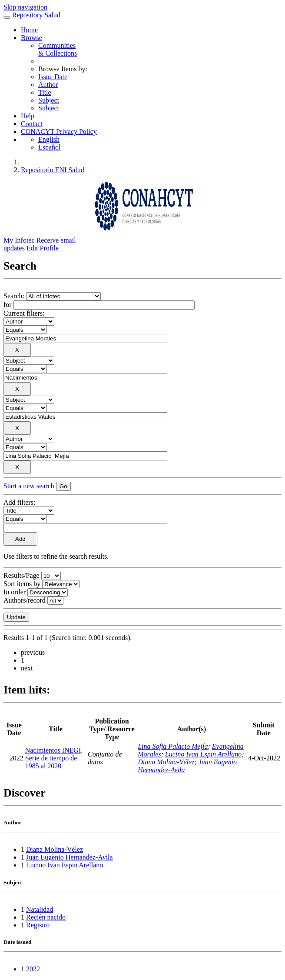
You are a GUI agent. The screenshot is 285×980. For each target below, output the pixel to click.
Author (48, 85)
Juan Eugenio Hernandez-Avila (70, 857)
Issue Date (53, 77)
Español (50, 147)
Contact (32, 124)
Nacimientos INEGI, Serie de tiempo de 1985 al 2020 (54, 758)
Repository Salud (36, 15)
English (49, 139)
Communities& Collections (58, 49)
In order (15, 592)
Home (29, 30)
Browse (31, 38)
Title (45, 92)
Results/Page (22, 575)
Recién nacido (46, 917)
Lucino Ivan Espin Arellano (203, 754)
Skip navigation (25, 7)
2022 (33, 969)
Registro (38, 925)
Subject (49, 100)
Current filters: (24, 313)
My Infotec (19, 240)
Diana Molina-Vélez (166, 762)
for (8, 305)
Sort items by (22, 584)
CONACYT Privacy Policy (59, 132)
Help (28, 116)
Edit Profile (43, 248)
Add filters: (19, 502)
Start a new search (29, 486)
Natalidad (40, 909)
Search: (15, 296)
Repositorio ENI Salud (53, 170)
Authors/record (25, 600)
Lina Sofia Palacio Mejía (173, 746)
